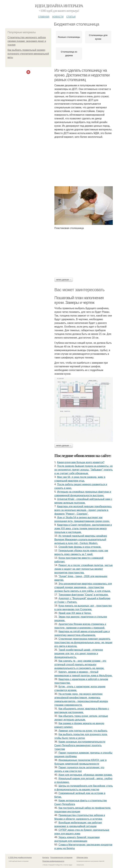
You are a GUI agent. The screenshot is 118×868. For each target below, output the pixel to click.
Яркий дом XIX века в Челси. (75, 613)
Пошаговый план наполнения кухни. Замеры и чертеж (79, 300)
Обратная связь (82, 858)
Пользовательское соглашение (61, 858)
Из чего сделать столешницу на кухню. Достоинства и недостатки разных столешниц (82, 75)
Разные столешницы (69, 37)
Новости (58, 16)
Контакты (46, 858)
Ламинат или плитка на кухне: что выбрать (83, 731)
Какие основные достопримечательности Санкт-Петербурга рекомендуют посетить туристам (80, 745)
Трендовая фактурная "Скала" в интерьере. (84, 595)
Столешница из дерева (69, 54)
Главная (44, 16)
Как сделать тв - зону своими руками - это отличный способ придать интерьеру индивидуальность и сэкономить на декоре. (80, 665)
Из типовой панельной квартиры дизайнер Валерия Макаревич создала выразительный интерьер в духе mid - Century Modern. (81, 540)
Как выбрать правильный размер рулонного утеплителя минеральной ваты (28, 54)
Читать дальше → (64, 280)
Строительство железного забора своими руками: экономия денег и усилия (27, 41)
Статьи (71, 16)
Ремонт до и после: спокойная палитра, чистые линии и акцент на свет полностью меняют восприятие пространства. (84, 569)
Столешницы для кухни (98, 37)
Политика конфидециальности (53, 861)
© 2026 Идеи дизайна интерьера (20, 858)
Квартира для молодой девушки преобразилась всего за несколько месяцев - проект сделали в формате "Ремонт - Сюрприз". (83, 510)
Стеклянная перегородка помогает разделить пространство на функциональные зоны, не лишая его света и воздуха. (83, 642)
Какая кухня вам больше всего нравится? (81, 462)
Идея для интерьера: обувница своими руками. (86, 775)
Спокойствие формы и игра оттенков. (80, 547)
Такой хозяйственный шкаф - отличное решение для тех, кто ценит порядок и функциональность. (79, 653)
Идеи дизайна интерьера (59, 6)
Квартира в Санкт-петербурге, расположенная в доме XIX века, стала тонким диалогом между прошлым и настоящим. (83, 529)
